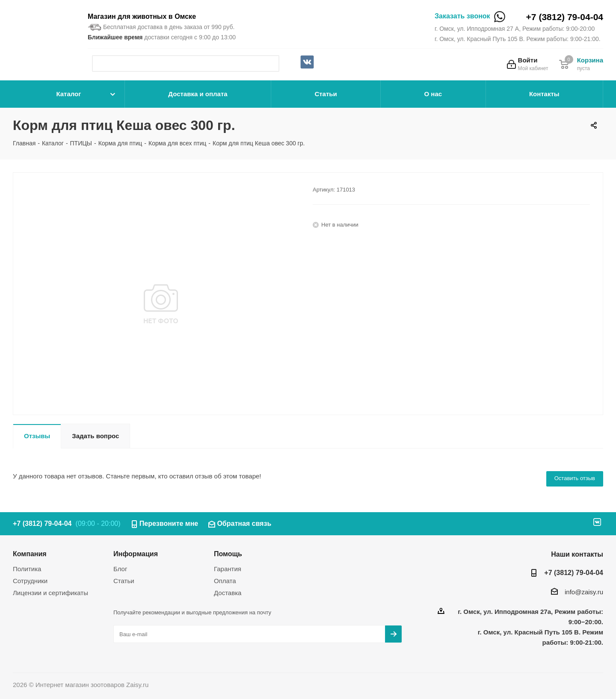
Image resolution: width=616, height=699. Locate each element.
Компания (30, 554)
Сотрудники (30, 581)
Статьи (326, 94)
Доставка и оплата (198, 94)
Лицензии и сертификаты (50, 593)
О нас (433, 94)
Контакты (544, 94)
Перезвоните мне (169, 524)
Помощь (228, 554)
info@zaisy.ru (584, 592)
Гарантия (228, 569)
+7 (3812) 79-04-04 (565, 17)
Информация (136, 554)
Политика (27, 569)
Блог (120, 569)
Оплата (225, 581)
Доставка (228, 593)
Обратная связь (244, 524)
